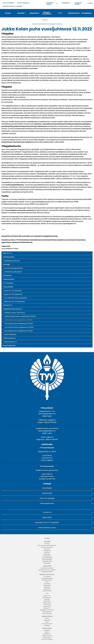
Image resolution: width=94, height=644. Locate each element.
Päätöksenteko (9, 257)
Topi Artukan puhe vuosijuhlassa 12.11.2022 (19, 324)
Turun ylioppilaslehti (47, 558)
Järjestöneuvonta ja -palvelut (47, 570)
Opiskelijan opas (47, 561)
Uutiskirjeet (47, 625)
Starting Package (47, 560)
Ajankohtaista (47, 616)
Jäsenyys (47, 544)
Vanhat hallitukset (10, 334)
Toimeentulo (47, 551)
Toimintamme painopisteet (13, 272)
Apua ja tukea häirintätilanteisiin (47, 545)
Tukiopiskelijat (47, 585)
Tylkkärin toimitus (47, 636)
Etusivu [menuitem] (8, 13)
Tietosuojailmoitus (47, 503)
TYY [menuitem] (60, 13)
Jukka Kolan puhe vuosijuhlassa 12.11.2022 (18, 320)
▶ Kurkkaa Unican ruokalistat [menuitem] (13, 6)
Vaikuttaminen (9, 279)
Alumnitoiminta (47, 591)
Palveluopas (47, 563)
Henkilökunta (47, 634)
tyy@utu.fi (52, 420)
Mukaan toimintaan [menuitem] (47, 13)
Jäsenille (47, 542)
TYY (47, 594)
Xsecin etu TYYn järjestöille (13, 291)
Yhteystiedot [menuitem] (86, 13)
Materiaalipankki (9, 346)
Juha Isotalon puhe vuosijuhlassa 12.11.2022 (19, 327)
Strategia (7, 264)
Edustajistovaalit (47, 580)
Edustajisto (47, 630)
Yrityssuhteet (8, 287)
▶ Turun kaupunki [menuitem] (23, 3)
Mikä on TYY (7, 253)
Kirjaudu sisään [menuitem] (78, 3)
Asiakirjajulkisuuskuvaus (12, 261)
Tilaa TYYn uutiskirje (47, 498)
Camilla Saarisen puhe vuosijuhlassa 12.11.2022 (20, 316)
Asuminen (47, 552)
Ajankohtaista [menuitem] (74, 13)
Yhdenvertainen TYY (10, 342)
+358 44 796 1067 (50, 422)
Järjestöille (47, 566)
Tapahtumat (47, 589)
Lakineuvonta (47, 493)
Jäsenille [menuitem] (21, 13)
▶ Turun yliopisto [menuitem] (9, 3)
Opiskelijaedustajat (47, 578)
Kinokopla (47, 587)
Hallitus (47, 632)
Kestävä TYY (8, 305)
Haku (91, 3)
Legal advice (47, 517)
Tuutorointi (47, 584)
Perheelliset (47, 554)
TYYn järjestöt (47, 576)
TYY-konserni (8, 283)
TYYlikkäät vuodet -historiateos (14, 313)
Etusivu (45, 20)
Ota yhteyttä (47, 488)
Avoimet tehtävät (47, 624)
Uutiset (47, 618)
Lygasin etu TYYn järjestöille (13, 294)
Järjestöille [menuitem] (34, 13)
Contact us (47, 512)
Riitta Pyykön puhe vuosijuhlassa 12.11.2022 (19, 331)
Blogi (47, 622)
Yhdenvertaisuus (9, 338)
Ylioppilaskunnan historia (12, 309)
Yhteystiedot (47, 628)
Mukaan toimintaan (47, 574)
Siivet (47, 582)
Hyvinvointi (47, 549)
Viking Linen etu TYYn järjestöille (14, 301)
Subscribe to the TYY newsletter (47, 522)
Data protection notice (47, 528)
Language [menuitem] (65, 3)
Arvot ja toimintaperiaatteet (13, 268)
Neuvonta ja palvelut (47, 547)
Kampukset (7, 275)
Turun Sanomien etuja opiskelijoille (15, 298)
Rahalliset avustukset (47, 568)
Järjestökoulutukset (47, 572)
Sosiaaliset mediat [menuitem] (50, 3)
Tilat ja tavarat (47, 556)
